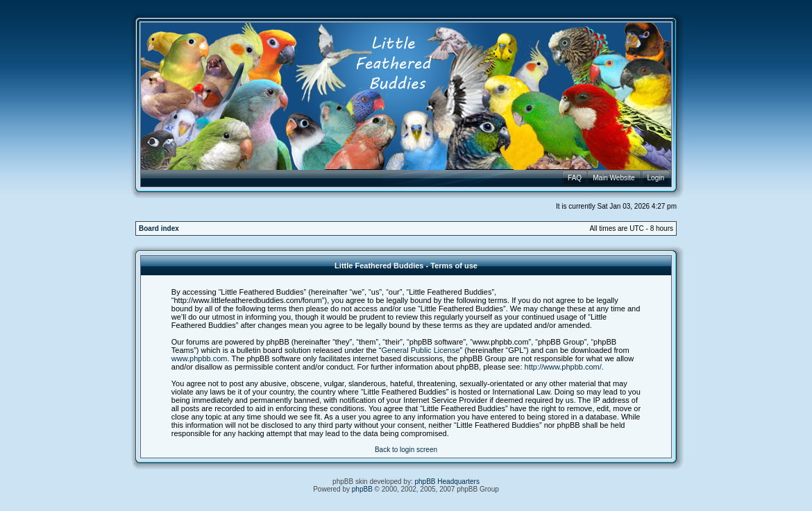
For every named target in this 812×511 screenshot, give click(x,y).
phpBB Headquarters (447, 482)
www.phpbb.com (200, 358)
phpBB (362, 489)
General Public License (420, 350)
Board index (159, 228)
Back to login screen (406, 450)
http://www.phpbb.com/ (563, 367)
